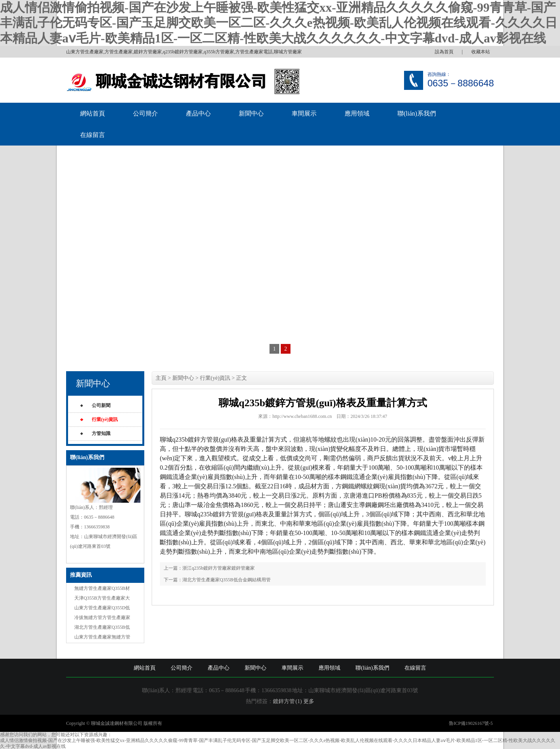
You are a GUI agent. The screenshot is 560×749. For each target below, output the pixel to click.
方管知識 (101, 433)
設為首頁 (444, 52)
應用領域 (357, 113)
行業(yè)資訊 (105, 419)
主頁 (161, 378)
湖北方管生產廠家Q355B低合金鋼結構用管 (227, 580)
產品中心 (198, 113)
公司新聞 (101, 405)
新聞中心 (251, 113)
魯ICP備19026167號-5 (471, 723)
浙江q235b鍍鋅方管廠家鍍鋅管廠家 (219, 568)
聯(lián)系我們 (417, 113)
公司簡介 (145, 113)
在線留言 (93, 135)
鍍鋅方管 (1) (287, 701)
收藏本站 (481, 52)
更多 (309, 701)
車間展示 (304, 113)
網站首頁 (93, 113)
